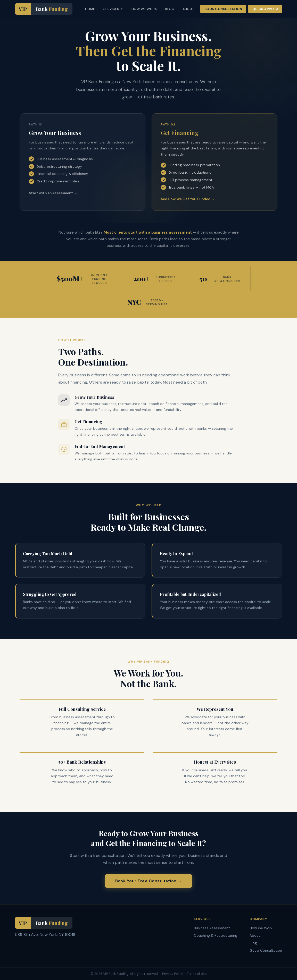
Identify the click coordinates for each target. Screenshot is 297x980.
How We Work (261, 928)
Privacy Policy (173, 974)
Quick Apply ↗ (265, 9)
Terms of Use (197, 974)
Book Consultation (223, 9)
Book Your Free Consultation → (149, 881)
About (255, 936)
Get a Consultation (266, 951)
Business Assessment (212, 928)
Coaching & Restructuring (216, 936)
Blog (253, 943)
